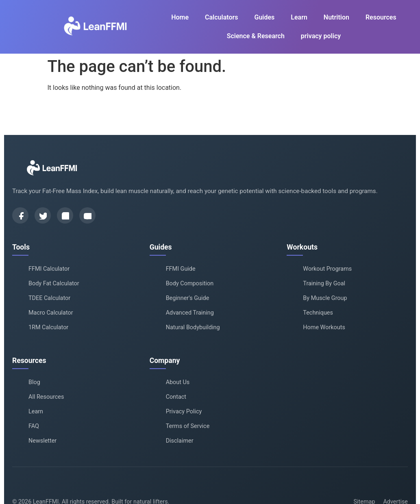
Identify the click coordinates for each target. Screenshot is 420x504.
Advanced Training (190, 313)
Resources (381, 17)
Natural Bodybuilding (193, 327)
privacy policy (321, 36)
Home (180, 17)
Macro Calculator (51, 313)
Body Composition (190, 283)
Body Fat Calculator (54, 283)
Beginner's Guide (188, 298)
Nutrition (336, 17)
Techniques (318, 313)
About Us (178, 382)
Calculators (221, 17)
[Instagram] (65, 215)
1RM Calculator (48, 327)
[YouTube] (87, 215)
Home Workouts (324, 327)
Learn (299, 17)
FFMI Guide (181, 269)
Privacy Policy (184, 412)
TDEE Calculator (49, 298)
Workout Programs (327, 269)
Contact (176, 397)
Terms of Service (188, 426)
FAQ (34, 426)
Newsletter (42, 441)
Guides (264, 17)
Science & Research (256, 36)
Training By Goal (324, 283)
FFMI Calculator (49, 269)
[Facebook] (20, 215)
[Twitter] (43, 215)
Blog (34, 382)
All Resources (46, 397)
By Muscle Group (325, 298)
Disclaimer (180, 441)
